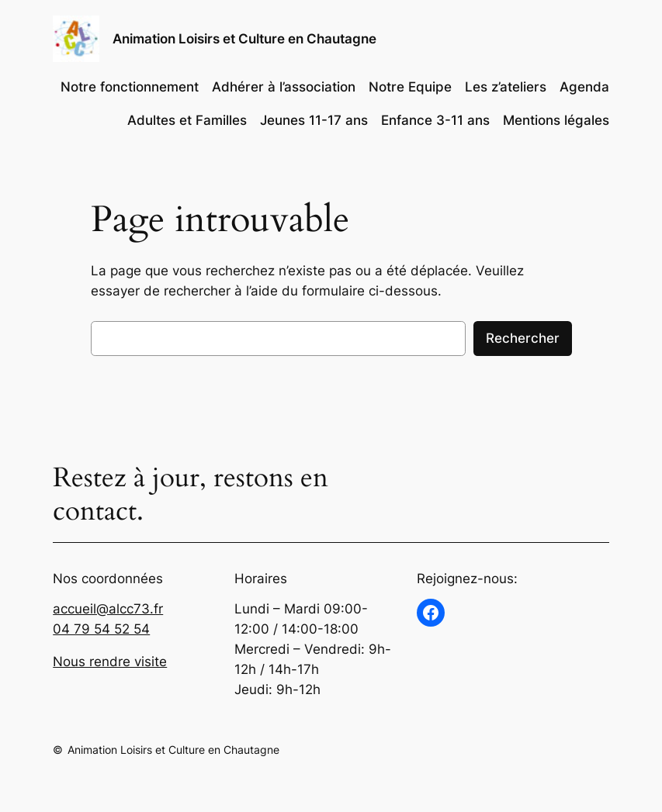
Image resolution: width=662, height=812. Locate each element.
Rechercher (523, 338)
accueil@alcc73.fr (108, 609)
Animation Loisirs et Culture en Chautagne (244, 39)
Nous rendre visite (110, 662)
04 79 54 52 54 (101, 629)
